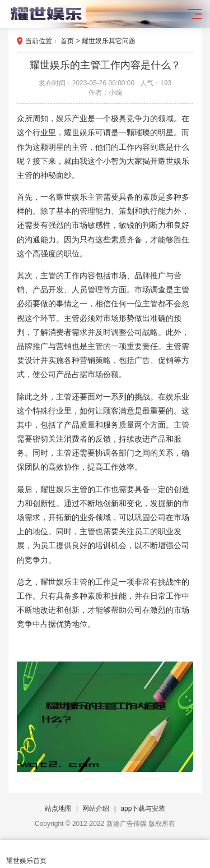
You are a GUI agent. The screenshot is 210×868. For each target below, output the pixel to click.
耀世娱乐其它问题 (109, 41)
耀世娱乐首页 (26, 854)
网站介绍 (96, 809)
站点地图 (58, 809)
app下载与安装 (143, 809)
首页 (67, 41)
